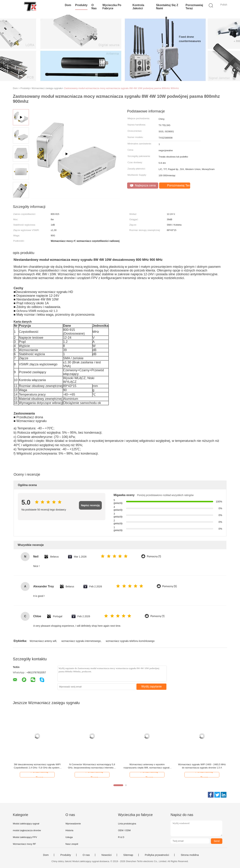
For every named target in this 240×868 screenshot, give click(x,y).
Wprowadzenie (73, 824)
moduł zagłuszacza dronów (27, 830)
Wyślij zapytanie (152, 686)
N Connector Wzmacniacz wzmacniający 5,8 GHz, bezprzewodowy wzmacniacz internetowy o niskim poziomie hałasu (92, 766)
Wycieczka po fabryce (112, 7)
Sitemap (128, 855)
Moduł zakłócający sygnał (26, 824)
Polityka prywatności (157, 855)
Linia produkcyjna (127, 824)
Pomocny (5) (170, 586)
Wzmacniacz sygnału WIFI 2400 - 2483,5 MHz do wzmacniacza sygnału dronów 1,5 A (202, 766)
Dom (68, 5)
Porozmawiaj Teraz (194, 7)
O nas (94, 7)
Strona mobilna (190, 855)
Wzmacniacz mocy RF (24, 844)
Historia (69, 830)
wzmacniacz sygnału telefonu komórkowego (130, 641)
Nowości (107, 855)
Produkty (81, 5)
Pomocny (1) (154, 557)
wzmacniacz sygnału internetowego (81, 641)
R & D (121, 837)
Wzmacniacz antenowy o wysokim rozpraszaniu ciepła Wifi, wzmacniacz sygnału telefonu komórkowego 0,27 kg (147, 766)
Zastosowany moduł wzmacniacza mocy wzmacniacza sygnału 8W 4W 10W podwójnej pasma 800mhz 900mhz (122, 88)
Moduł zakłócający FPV (25, 837)
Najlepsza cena (143, 185)
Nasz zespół (72, 844)
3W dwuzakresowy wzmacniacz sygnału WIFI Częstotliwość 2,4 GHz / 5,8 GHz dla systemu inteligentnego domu (37, 766)
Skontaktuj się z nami (167, 7)
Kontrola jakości (138, 7)
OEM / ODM (124, 830)
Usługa (69, 837)
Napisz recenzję (90, 505)
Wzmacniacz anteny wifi (43, 641)
